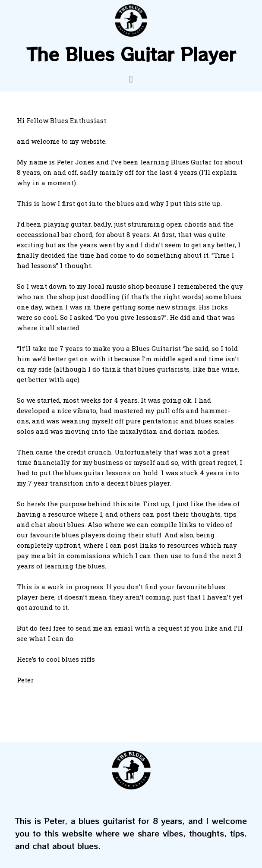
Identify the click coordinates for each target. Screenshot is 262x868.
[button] (131, 79)
